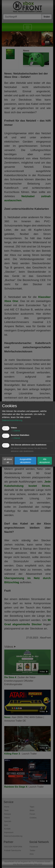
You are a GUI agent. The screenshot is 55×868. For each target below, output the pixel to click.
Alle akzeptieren (45, 461)
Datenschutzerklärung (12, 420)
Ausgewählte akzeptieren (26, 461)
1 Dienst (15, 431)
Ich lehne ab (8, 461)
